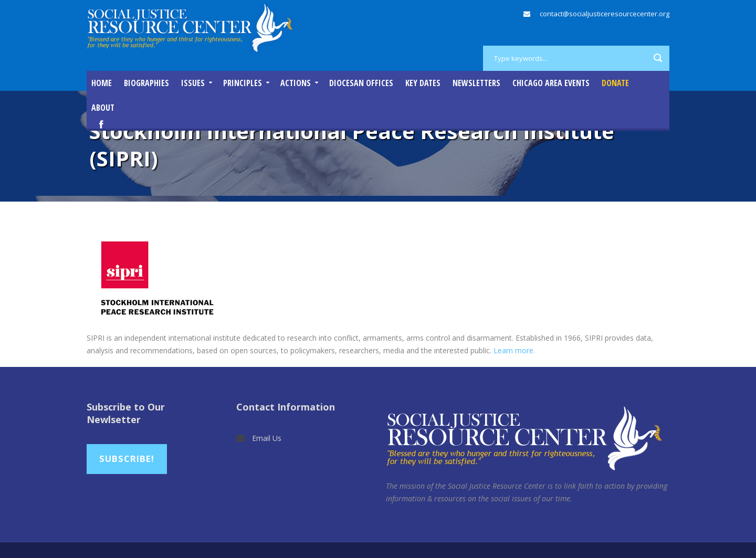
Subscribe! (127, 459)
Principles (243, 83)
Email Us (267, 438)
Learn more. (514, 350)
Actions (296, 83)
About (103, 108)
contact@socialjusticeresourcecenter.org (605, 14)
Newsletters (476, 83)
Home (102, 83)
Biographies (146, 83)
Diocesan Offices (361, 83)
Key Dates (423, 83)
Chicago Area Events (551, 83)
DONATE (615, 83)
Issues (193, 83)
